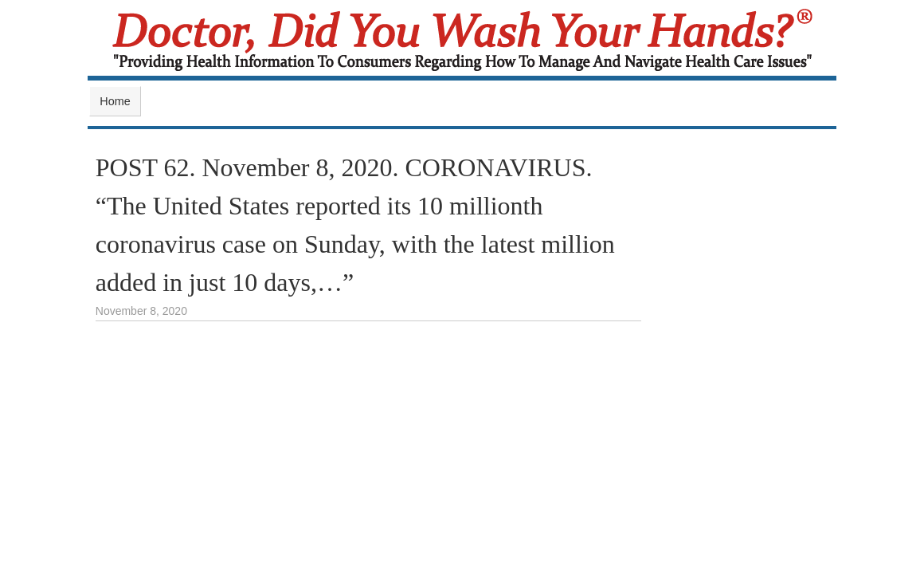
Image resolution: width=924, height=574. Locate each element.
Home (115, 101)
